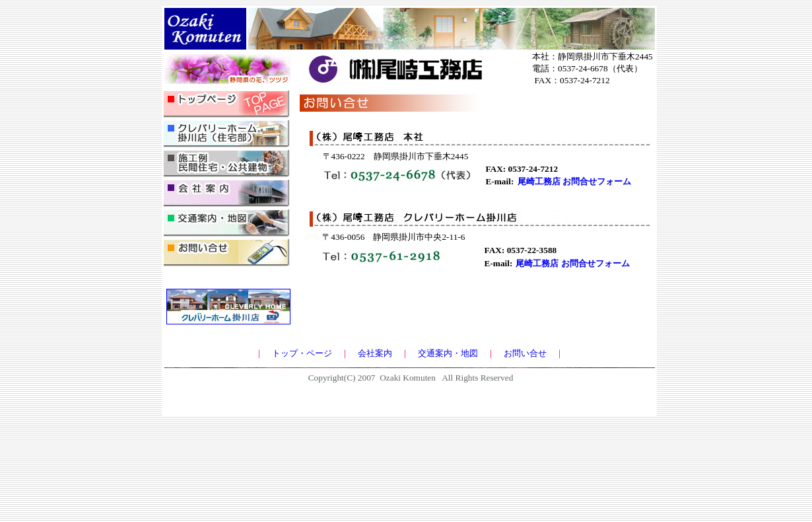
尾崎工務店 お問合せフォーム (574, 181)
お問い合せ (525, 353)
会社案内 (375, 353)
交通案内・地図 (448, 353)
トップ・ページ (302, 353)
